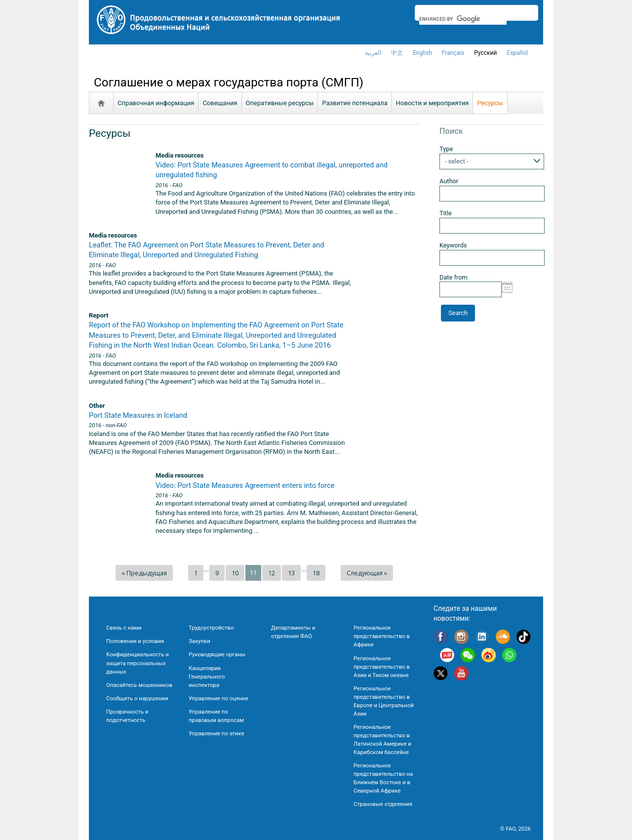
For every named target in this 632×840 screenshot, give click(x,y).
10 (235, 573)
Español (517, 53)
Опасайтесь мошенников (139, 685)
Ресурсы (490, 103)
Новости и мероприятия (433, 103)
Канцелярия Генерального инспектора (207, 677)
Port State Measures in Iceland (138, 415)
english (422, 53)
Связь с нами (124, 628)
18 (316, 573)
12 (272, 573)
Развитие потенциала (355, 103)
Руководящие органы (217, 654)
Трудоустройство (211, 628)
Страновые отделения (383, 804)
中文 (397, 53)
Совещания (220, 103)
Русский (485, 53)
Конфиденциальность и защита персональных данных (138, 663)
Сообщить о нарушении (137, 698)
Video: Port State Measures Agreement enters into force (245, 485)
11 (253, 573)
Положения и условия (135, 641)
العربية (373, 53)
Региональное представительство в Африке (382, 636)
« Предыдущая (144, 573)
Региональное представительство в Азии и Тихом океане (382, 667)
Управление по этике (217, 733)
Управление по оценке (218, 698)
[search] (463, 19)
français (453, 53)
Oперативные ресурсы (280, 103)
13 (291, 573)
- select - (457, 161)
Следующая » (367, 573)
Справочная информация (156, 103)
